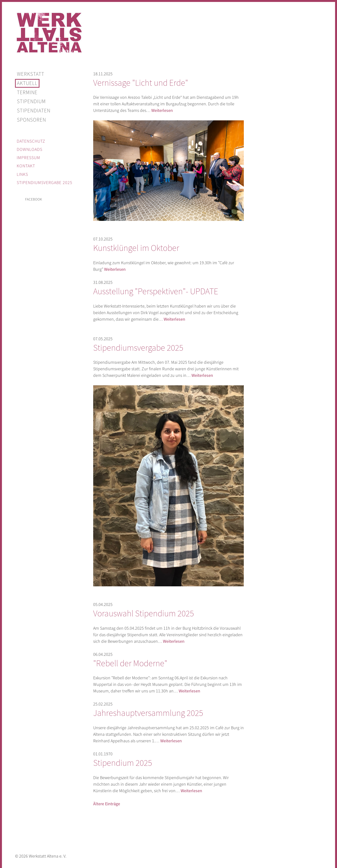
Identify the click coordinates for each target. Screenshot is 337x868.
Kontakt (26, 166)
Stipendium (31, 101)
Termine (27, 93)
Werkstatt (31, 74)
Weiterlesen (162, 111)
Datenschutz (31, 141)
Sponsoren (31, 120)
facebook (34, 199)
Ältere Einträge (107, 804)
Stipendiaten (34, 111)
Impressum (28, 158)
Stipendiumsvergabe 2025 (45, 183)
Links (22, 174)
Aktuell (27, 83)
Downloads (30, 149)
